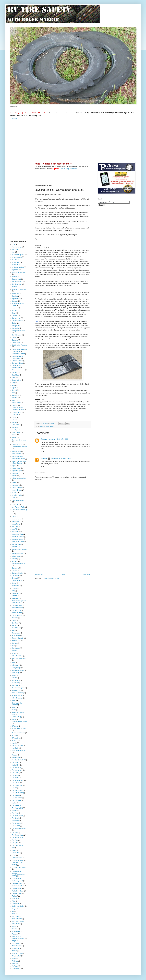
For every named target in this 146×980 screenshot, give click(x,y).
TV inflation (15, 904)
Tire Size (15, 833)
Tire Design (16, 778)
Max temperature (17, 534)
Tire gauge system (18, 790)
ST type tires (16, 738)
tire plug (14, 811)
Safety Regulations (18, 670)
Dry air (14, 388)
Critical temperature (18, 370)
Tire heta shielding (18, 793)
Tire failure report (17, 785)
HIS (37, 321)
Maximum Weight (17, 539)
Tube (13, 901)
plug (13, 591)
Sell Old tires (16, 680)
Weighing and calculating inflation (18, 937)
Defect (14, 377)
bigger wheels (16, 299)
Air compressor (17, 257)
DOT (13, 385)
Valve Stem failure (18, 921)
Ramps (52, 426)
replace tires (16, 635)
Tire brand (15, 763)
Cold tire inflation (17, 361)
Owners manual (17, 581)
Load (13, 498)
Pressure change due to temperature (19, 602)
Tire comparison (17, 770)
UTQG (14, 909)
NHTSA (14, 559)
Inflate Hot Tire (17, 473)
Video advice (16, 931)
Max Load (15, 527)
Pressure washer (17, 608)
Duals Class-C (17, 403)
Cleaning (15, 340)
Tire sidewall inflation (19, 828)
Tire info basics (17, 798)
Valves (14, 926)
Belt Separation (17, 284)
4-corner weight (17, 247)
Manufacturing (16, 519)
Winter (14, 959)
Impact (14, 466)
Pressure (15, 598)
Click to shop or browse (68, 169)
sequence (15, 685)
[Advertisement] (51, 141)
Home (63, 575)
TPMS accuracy (17, 858)
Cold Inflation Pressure (19, 345)
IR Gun (14, 493)
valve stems (16, 924)
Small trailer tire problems (17, 704)
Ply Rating (15, 593)
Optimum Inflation (18, 573)
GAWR (14, 437)
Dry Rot (14, 390)
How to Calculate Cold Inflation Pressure (19, 462)
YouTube (15, 966)
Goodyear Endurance (19, 440)
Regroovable (16, 633)
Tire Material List (17, 808)
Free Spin (15, 430)
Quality (14, 620)
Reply (43, 452)
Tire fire (14, 788)
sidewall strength (17, 698)
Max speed (15, 532)
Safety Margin (16, 668)
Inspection (15, 485)
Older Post (86, 575)
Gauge (14, 435)
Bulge (14, 313)
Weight (14, 941)
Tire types (15, 843)
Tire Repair (15, 818)
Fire (13, 420)
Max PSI (15, 529)
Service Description (18, 688)
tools (13, 848)
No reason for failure (18, 564)
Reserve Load (16, 641)
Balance (14, 277)
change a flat (16, 326)
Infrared (14, 482)
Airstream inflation (18, 267)
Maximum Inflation (18, 537)
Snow (14, 707)
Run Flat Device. (17, 656)
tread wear (15, 899)
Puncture (15, 618)
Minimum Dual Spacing (19, 549)
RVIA (13, 663)
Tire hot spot (16, 795)
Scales (14, 675)
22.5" (13, 244)
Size (13, 701)
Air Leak (14, 260)
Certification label (17, 321)
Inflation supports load (19, 478)
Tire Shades (16, 826)
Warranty (15, 934)
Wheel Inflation (17, 946)
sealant (14, 678)
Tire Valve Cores (17, 845)
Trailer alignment (17, 881)
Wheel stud (15, 948)
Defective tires (16, 380)
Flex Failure (16, 425)
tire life (14, 803)
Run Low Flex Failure (19, 658)
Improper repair (17, 471)
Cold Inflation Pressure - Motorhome (19, 350)
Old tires (15, 571)
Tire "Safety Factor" (18, 760)
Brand (14, 311)
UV (13, 911)
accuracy (15, 250)
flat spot (14, 422)
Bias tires (15, 296)
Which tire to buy (17, 953)
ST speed (15, 726)
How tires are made (18, 459)
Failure (14, 417)
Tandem (14, 755)
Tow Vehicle (16, 853)
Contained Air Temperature (16, 366)
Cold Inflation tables (18, 354)
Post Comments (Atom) (51, 578)
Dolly (13, 383)
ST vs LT (15, 740)
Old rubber (15, 568)
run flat (14, 653)
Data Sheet (15, 375)
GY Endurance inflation (19, 447)
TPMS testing (16, 878)
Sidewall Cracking (18, 693)
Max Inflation (16, 524)
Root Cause (16, 648)
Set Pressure (16, 690)
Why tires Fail (16, 956)
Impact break (16, 468)
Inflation (14, 476)
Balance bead (16, 279)
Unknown (44, 439)
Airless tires (16, 262)
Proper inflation (17, 613)
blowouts (15, 308)
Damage (15, 373)
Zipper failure (16, 969)
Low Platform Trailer (18, 507)
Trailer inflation (17, 889)
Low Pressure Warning (19, 510)
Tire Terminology (17, 838)
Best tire (14, 287)
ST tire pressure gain (19, 729)
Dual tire (15, 398)
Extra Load (15, 415)
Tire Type (15, 840)
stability (14, 743)
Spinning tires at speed (19, 722)
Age (13, 252)
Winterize (15, 961)
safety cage (16, 665)
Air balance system (18, 255)
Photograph (16, 586)
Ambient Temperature (19, 272)
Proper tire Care (17, 615)
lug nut (14, 516)
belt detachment (17, 282)
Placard (14, 588)
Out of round (16, 576)
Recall (14, 631)
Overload (15, 578)
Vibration (15, 929)
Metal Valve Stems (18, 542)
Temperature (16, 757)
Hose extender (17, 454)
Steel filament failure (18, 751)
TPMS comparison (18, 860)
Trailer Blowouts (17, 883)
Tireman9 (44, 459)
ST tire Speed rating (18, 733)
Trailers (14, 896)
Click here (15, 118)
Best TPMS (15, 294)
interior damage (17, 488)
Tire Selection (16, 823)
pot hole (14, 596)
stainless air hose (18, 746)
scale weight (16, 673)
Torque (14, 850)
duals (14, 400)
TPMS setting (16, 872)
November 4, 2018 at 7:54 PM (58, 439)
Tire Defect (15, 775)
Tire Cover (15, 773)
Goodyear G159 (17, 444)
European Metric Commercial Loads (18, 409)
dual (13, 393)
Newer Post (39, 575)
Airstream (15, 265)
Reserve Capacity (18, 638)
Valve (14, 914)
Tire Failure (15, 783)
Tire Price (15, 813)
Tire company (16, 768)
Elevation (15, 405)
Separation (15, 683)
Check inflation (17, 335)
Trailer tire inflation (18, 891)
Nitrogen (15, 561)
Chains (14, 323)
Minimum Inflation (18, 554)
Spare (14, 710)
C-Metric (15, 316)
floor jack (15, 427)
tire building (16, 765)
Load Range (16, 505)
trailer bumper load (18, 886)
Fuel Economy (17, 432)
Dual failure (16, 395)
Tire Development (18, 780)
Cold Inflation (16, 343)
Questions (15, 623)
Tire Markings (16, 805)
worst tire (15, 964)
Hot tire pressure (17, 456)
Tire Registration (17, 816)
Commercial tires (17, 363)
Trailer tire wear (17, 893)
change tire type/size (19, 331)
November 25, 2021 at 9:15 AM (61, 459)
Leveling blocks (45, 426)
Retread (14, 643)
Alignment (15, 270)
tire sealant (15, 821)
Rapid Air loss (16, 628)
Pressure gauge (17, 605)
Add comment (40, 472)
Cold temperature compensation (18, 357)
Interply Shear (16, 490)
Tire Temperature (17, 835)
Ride (13, 646)
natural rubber (16, 556)
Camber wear (16, 318)
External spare (17, 412)
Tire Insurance (16, 800)
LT (13, 514)
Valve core (15, 916)
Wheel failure (16, 943)
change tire (15, 328)
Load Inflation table (18, 500)
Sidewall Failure (17, 695)
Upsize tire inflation (18, 906)
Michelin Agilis (16, 544)
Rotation (15, 651)
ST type (14, 735)
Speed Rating (16, 717)
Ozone (14, 583)
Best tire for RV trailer (19, 289)
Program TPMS (17, 610)
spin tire (14, 719)
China (14, 338)
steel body (15, 748)
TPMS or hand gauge (19, 867)
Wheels (14, 951)
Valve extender (17, 919)
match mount (16, 521)
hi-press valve (16, 451)
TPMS (14, 855)
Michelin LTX (16, 547)
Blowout (14, 301)
